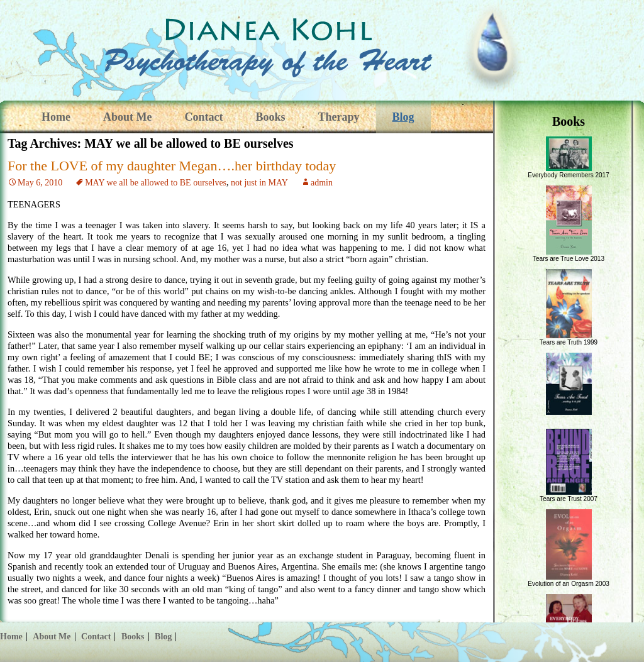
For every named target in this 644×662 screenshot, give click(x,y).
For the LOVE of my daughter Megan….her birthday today (172, 166)
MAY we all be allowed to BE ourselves (156, 183)
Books (270, 117)
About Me (128, 117)
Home (56, 117)
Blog (403, 117)
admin (322, 183)
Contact (203, 117)
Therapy (339, 117)
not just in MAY (259, 183)
